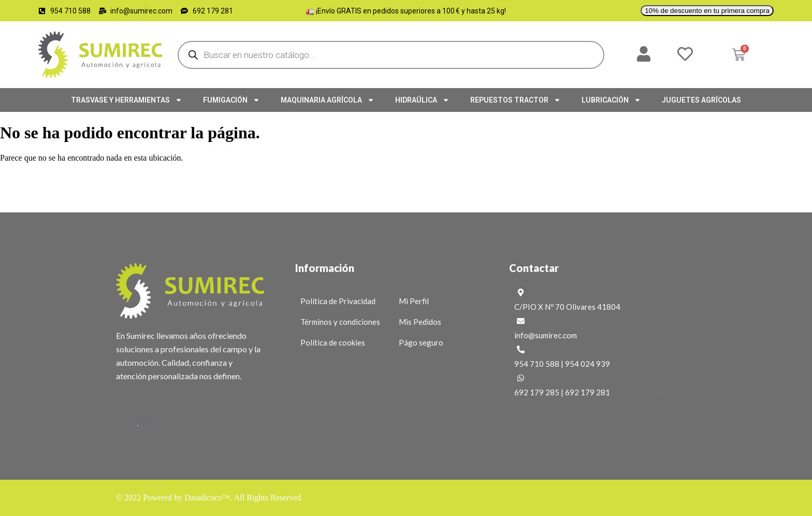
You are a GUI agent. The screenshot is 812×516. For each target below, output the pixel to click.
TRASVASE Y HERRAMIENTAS (127, 100)
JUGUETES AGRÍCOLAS (701, 100)
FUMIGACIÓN (231, 100)
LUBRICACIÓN (611, 100)
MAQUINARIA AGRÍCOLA (328, 100)
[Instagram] (146, 424)
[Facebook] (138, 424)
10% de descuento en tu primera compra (707, 11)
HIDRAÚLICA (422, 100)
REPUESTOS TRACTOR (516, 100)
